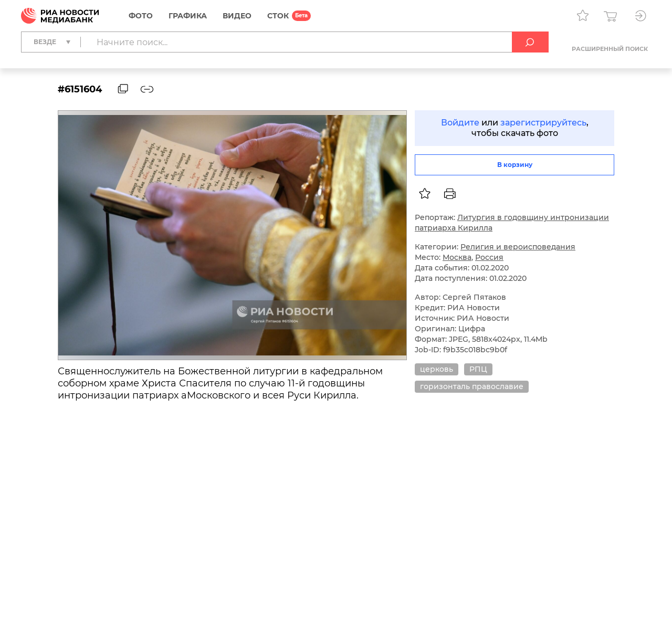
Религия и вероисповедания (518, 247)
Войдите (460, 123)
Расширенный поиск (610, 49)
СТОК (278, 16)
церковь (437, 369)
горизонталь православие (472, 386)
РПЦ (478, 369)
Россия (489, 257)
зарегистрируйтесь (543, 123)
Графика (188, 16)
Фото (141, 16)
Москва (457, 257)
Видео (237, 16)
